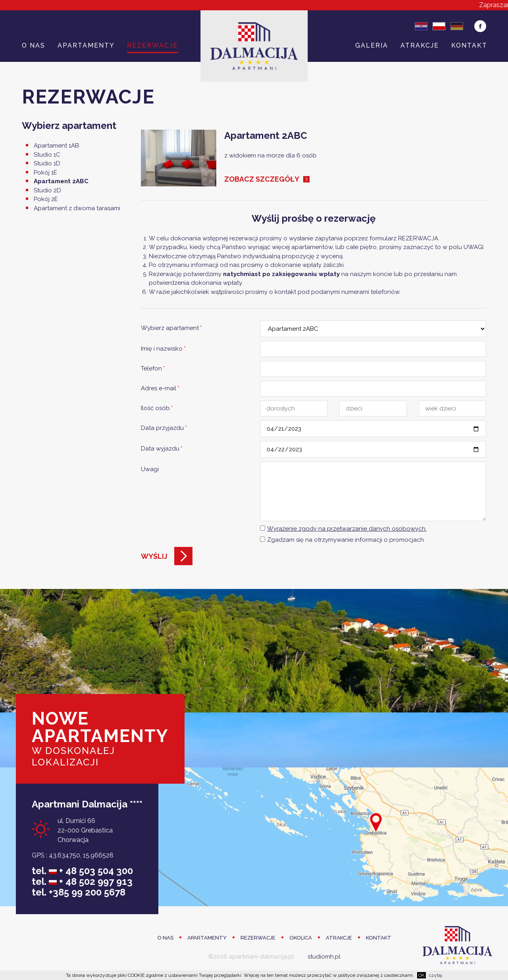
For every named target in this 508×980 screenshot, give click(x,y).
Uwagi (150, 469)
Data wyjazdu (162, 449)
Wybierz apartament (171, 328)
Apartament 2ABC (61, 181)
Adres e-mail (160, 388)
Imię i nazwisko (163, 349)
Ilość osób (157, 408)
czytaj (436, 975)
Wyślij (154, 556)
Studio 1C (47, 155)
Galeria (372, 45)
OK (421, 975)
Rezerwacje (152, 45)
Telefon (153, 368)
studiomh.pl (324, 957)
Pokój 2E (46, 199)
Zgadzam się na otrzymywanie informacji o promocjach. (346, 540)
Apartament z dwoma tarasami (77, 208)
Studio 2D (47, 190)
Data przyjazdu (164, 428)
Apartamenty (86, 45)
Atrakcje (420, 45)
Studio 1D (47, 163)
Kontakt (469, 45)
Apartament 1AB (56, 146)
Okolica (301, 938)
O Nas (34, 45)
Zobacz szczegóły (262, 179)
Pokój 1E (45, 173)
